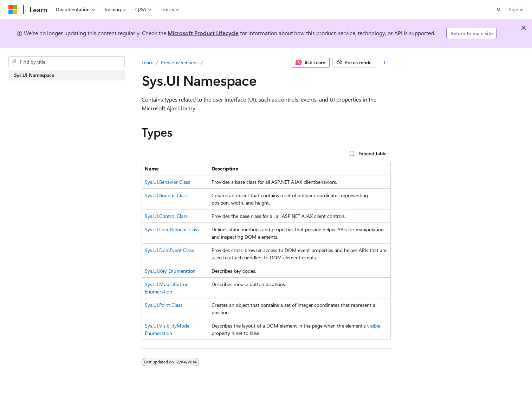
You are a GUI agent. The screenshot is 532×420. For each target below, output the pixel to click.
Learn (148, 62)
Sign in (516, 9)
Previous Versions (180, 62)
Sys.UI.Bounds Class (166, 195)
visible (374, 326)
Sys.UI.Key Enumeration (170, 271)
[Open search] (499, 9)
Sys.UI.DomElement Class (172, 229)
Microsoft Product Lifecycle (203, 33)
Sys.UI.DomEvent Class (169, 250)
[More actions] (384, 63)
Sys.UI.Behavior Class (167, 182)
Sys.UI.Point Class (164, 305)
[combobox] (67, 62)
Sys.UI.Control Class (166, 216)
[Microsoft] (13, 9)
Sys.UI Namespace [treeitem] (34, 75)
